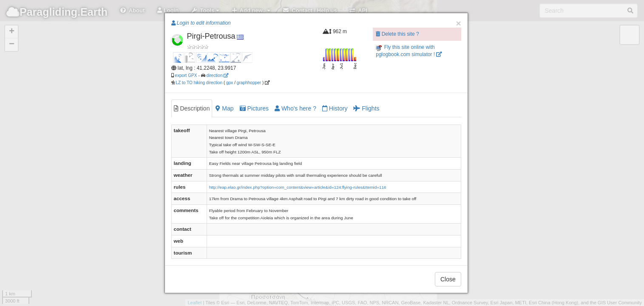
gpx (230, 83)
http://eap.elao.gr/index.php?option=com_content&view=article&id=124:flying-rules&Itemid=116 (298, 187)
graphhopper (249, 83)
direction (217, 75)
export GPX (186, 75)
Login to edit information (201, 23)
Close (448, 279)
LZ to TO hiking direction (199, 83)
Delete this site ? (397, 34)
